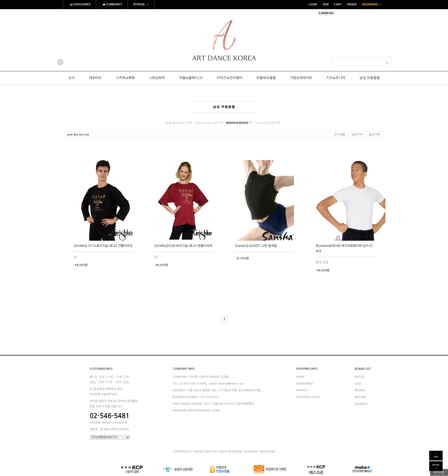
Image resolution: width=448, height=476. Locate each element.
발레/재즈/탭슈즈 (177, 123)
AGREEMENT (305, 384)
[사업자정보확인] (244, 404)
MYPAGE (141, 4)
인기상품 (340, 135)
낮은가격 (357, 135)
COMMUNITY (112, 4)
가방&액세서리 (301, 78)
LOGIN (313, 4)
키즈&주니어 (336, 78)
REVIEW (360, 390)
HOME (300, 377)
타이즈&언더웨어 (230, 78)
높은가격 (374, 135)
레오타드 (95, 78)
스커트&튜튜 (126, 78)
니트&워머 (157, 78)
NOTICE (360, 377)
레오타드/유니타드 (207, 123)
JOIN (325, 4)
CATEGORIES (80, 4)
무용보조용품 (266, 78)
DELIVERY (361, 404)
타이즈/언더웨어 (266, 123)
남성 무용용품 (370, 78)
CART (338, 4)
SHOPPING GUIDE (308, 397)
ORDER (352, 4)
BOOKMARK (372, 4)
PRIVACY (302, 390)
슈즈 (71, 78)
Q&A (358, 384)
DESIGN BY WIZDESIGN (260, 452)
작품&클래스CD (191, 78)
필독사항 (360, 397)
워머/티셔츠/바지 (237, 123)
